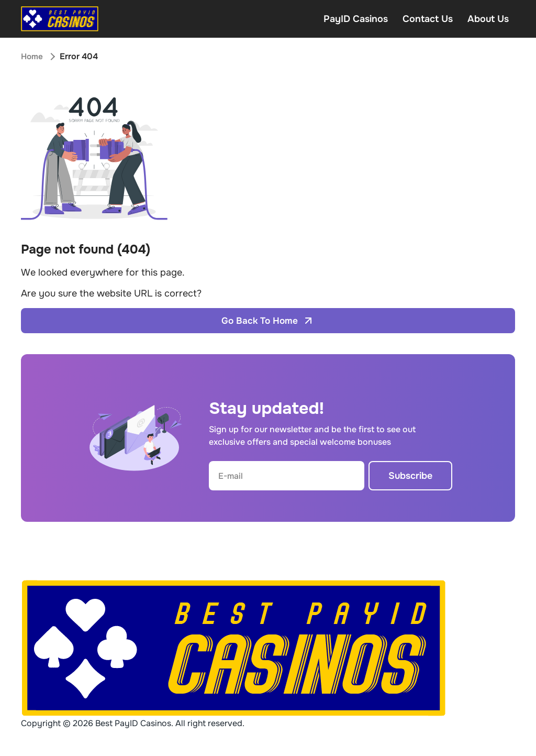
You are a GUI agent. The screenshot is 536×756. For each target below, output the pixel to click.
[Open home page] (60, 19)
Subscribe (410, 476)
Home (32, 56)
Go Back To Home (268, 321)
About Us (488, 19)
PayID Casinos (356, 19)
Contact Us (428, 19)
